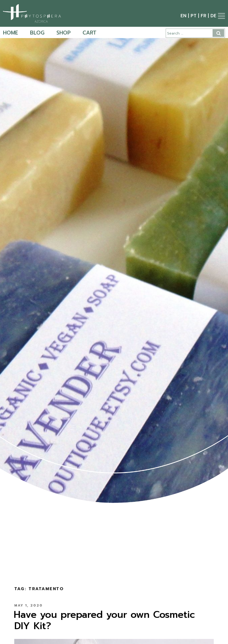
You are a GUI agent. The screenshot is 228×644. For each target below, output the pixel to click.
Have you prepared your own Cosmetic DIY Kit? (104, 620)
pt (194, 16)
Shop (64, 33)
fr (204, 16)
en (183, 16)
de (213, 16)
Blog (37, 33)
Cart (90, 33)
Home (11, 33)
